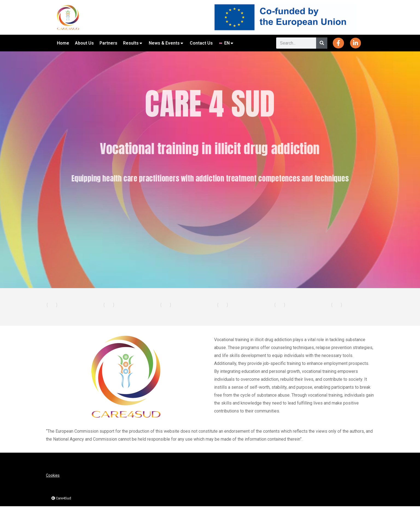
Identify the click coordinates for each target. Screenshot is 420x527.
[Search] (322, 43)
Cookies (53, 475)
